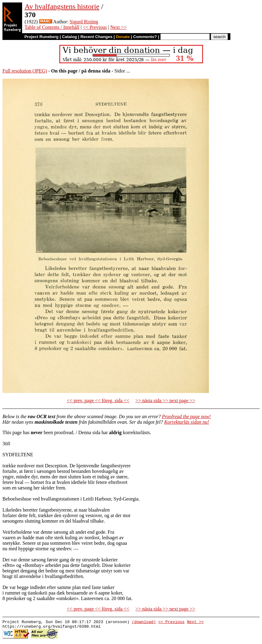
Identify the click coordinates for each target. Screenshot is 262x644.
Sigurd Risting (84, 22)
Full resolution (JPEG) (25, 71)
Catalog (70, 37)
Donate (123, 37)
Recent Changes (96, 37)
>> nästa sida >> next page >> (165, 401)
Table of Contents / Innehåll (52, 27)
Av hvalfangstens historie (62, 6)
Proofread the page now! (186, 416)
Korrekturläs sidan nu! (187, 422)
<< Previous (95, 27)
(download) (144, 622)
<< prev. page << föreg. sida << (98, 401)
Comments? (145, 37)
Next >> (118, 27)
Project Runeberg (41, 37)
